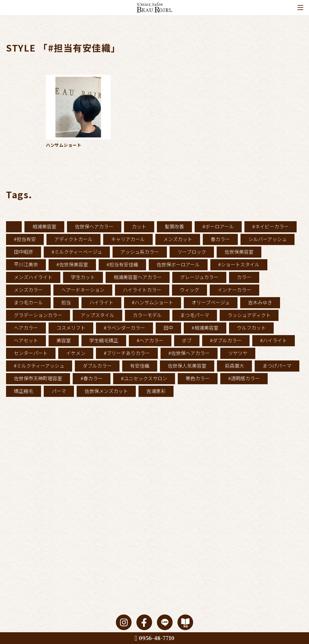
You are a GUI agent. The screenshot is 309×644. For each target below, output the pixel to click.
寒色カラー (198, 378)
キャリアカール (128, 239)
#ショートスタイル (239, 264)
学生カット (83, 277)
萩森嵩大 (234, 366)
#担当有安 (25, 239)
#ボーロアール (218, 226)
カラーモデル (147, 315)
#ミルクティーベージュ (77, 252)
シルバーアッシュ (268, 239)
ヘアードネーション (83, 290)
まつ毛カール (28, 302)
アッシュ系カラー (140, 252)
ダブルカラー (97, 366)
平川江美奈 (26, 264)
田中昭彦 (24, 252)
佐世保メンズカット (106, 391)
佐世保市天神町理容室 (38, 378)
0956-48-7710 (154, 638)
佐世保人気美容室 (187, 366)
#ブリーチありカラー (127, 353)
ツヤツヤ (238, 353)
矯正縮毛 (24, 391)
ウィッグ (190, 290)
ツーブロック (192, 252)
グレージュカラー (199, 277)
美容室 (64, 340)
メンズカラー (28, 290)
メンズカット (178, 239)
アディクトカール (73, 239)
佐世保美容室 (239, 252)
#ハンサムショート (153, 302)
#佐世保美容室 (72, 264)
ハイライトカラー (142, 290)
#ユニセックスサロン (144, 378)
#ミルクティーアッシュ (39, 366)
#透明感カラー (244, 378)
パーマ (59, 391)
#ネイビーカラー (271, 226)
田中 (168, 328)
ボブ (187, 340)
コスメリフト (71, 328)
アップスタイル (97, 315)
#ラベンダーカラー (124, 328)
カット (139, 226)
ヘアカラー (26, 328)
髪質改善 (174, 226)
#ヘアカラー (150, 340)
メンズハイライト (33, 277)
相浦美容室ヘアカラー (138, 277)
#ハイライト (274, 340)
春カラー (220, 239)
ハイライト (101, 302)
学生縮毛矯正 (104, 340)
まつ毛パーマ (195, 315)
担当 (66, 302)
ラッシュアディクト (249, 315)
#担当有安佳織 (122, 264)
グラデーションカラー (38, 315)
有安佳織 (140, 366)
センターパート (31, 353)
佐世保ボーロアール (178, 264)
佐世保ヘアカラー (94, 226)
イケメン (76, 353)
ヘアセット (26, 340)
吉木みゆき (260, 302)
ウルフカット (251, 328)
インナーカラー (234, 290)
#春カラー (92, 378)
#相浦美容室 (205, 328)
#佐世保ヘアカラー (189, 353)
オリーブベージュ (211, 302)
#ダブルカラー (226, 340)
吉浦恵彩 (156, 391)
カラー (244, 277)
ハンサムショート (64, 145)
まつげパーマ (277, 366)
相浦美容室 (44, 226)
